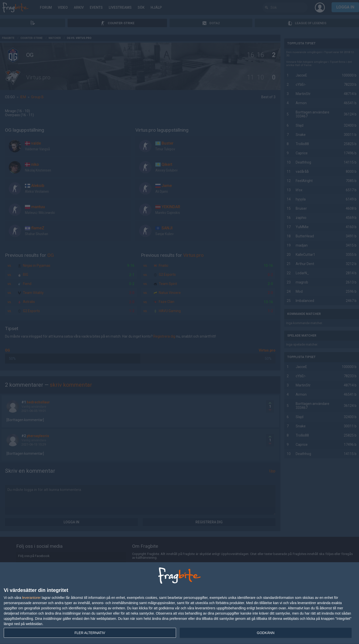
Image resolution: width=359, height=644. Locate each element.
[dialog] (179, 603)
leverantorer (32, 598)
